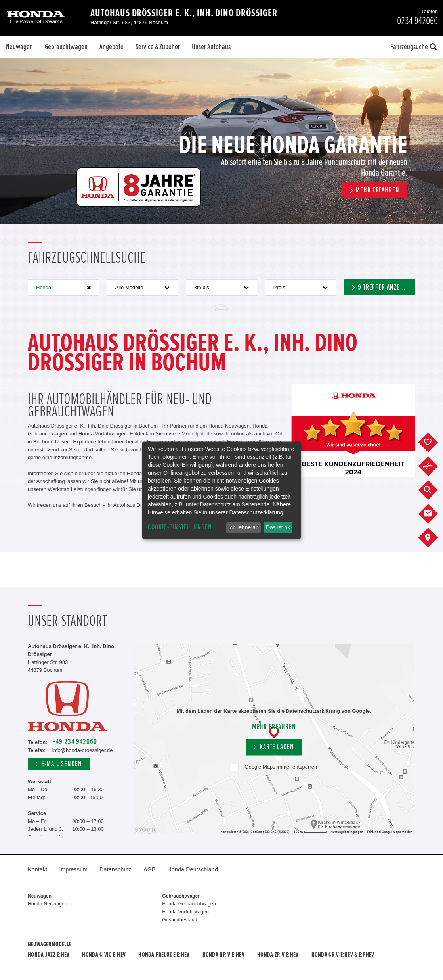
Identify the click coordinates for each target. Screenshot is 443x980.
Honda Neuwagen (48, 904)
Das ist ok (278, 527)
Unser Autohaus (211, 47)
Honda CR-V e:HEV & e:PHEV (343, 955)
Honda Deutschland (193, 869)
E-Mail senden (61, 764)
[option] (221, 141)
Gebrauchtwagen (66, 47)
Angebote (112, 47)
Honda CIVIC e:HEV (104, 955)
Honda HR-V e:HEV (223, 955)
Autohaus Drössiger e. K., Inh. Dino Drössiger (184, 13)
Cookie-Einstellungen (180, 527)
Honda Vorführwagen (185, 912)
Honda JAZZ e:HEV (49, 955)
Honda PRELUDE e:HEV (164, 955)
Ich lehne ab (243, 527)
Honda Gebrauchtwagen (189, 904)
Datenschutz (116, 869)
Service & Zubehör (158, 47)
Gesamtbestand (179, 920)
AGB (149, 869)
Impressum (73, 869)
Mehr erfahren (274, 727)
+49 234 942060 (75, 742)
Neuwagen (19, 47)
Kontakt (37, 869)
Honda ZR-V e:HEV (278, 955)
